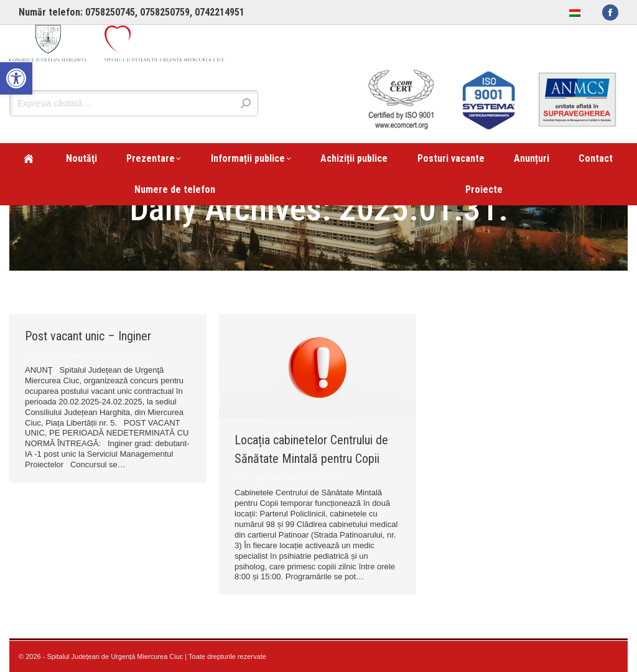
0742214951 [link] (220, 12)
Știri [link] (240, 478)
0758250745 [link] (110, 12)
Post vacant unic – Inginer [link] (88, 336)
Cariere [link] (36, 355)
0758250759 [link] (165, 12)
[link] (16, 78)
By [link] (80, 355)
